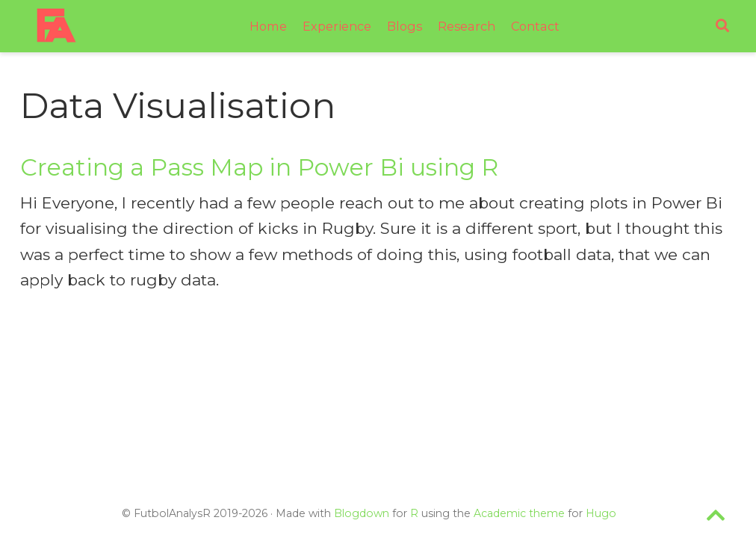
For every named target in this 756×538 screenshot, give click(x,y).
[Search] (722, 27)
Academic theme (519, 513)
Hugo (601, 513)
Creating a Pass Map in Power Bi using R (259, 167)
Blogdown (362, 513)
